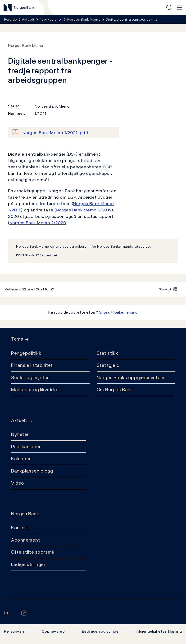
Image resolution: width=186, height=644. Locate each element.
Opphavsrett (54, 631)
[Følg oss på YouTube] (8, 613)
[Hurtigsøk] (169, 8)
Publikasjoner (26, 447)
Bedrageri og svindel (101, 631)
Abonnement (26, 540)
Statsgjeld (108, 365)
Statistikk (107, 353)
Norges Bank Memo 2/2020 (38, 223)
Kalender (21, 459)
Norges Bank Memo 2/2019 (84, 210)
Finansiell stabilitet (32, 365)
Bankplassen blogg (32, 471)
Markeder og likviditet (35, 390)
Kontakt (20, 528)
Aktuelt (19, 420)
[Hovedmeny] (180, 8)
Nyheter (20, 434)
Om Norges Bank (115, 390)
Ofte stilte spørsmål (33, 552)
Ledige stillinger (28, 564)
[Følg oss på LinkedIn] (25, 613)
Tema (17, 339)
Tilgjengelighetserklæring (159, 631)
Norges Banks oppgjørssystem (131, 377)
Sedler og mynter (30, 377)
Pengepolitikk (26, 353)
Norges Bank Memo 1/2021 (55, 133)
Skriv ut (165, 289)
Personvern (15, 631)
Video (18, 483)
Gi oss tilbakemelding (118, 312)
